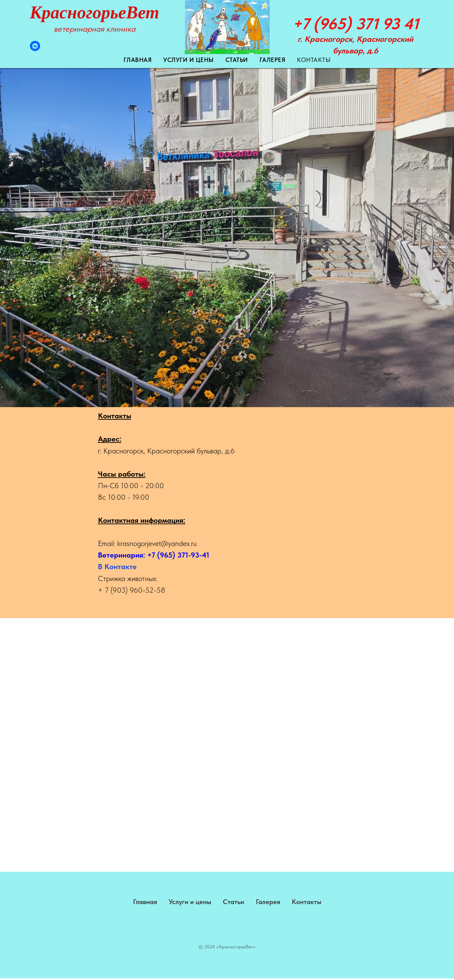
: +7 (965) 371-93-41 (176, 555)
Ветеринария (121, 555)
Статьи (237, 60)
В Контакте (117, 566)
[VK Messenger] (35, 49)
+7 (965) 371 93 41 (356, 24)
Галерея (273, 60)
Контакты (314, 60)
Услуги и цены (189, 60)
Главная (138, 60)
